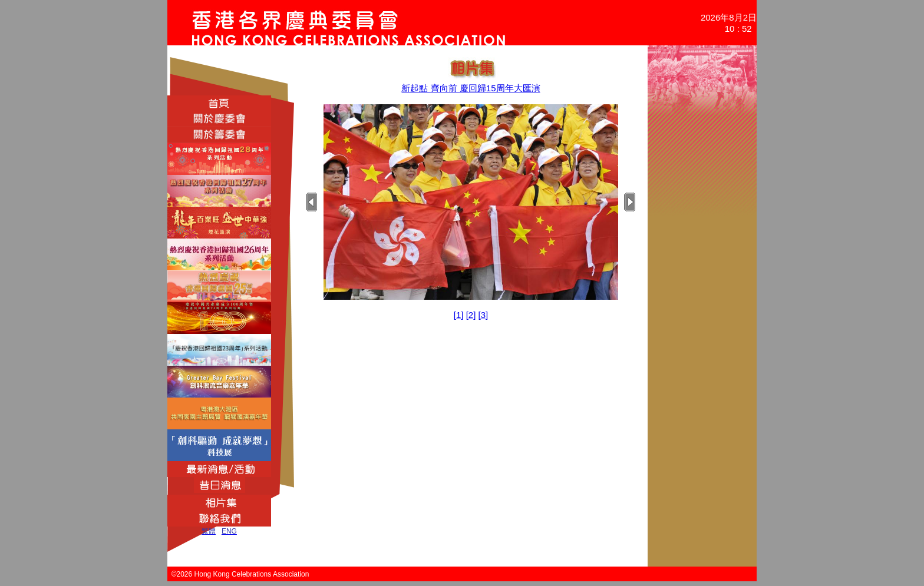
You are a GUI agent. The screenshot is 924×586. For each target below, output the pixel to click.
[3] (484, 315)
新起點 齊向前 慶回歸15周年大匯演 (471, 88)
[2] (471, 315)
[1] (459, 315)
